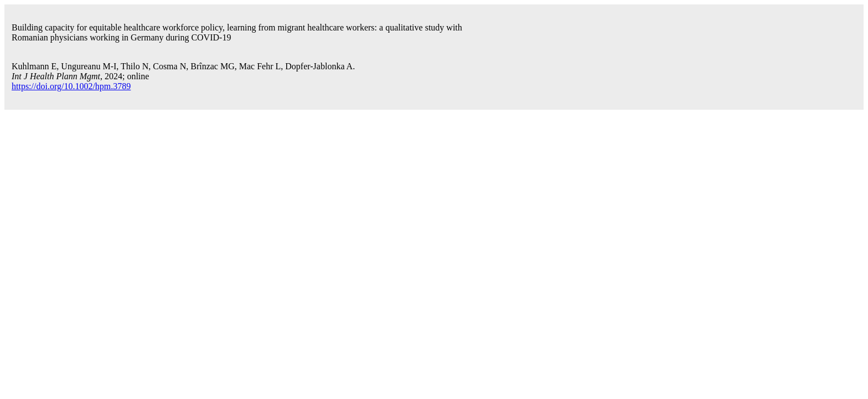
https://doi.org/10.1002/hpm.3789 (71, 86)
